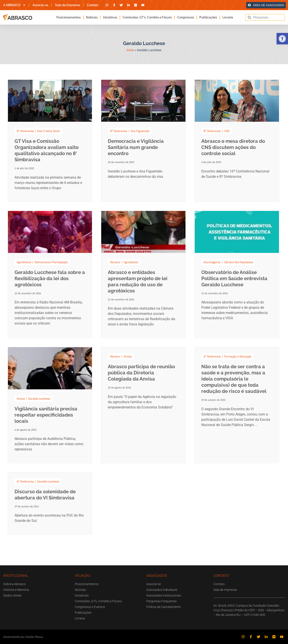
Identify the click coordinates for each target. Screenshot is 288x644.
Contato (93, 5)
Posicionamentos (69, 17)
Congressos (186, 17)
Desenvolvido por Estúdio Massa (23, 637)
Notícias (92, 17)
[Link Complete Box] (50, 141)
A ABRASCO (15, 5)
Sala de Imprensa (68, 5)
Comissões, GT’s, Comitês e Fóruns (147, 17)
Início (130, 50)
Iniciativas (110, 17)
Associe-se (40, 5)
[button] (282, 39)
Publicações (208, 17)
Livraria (228, 17)
